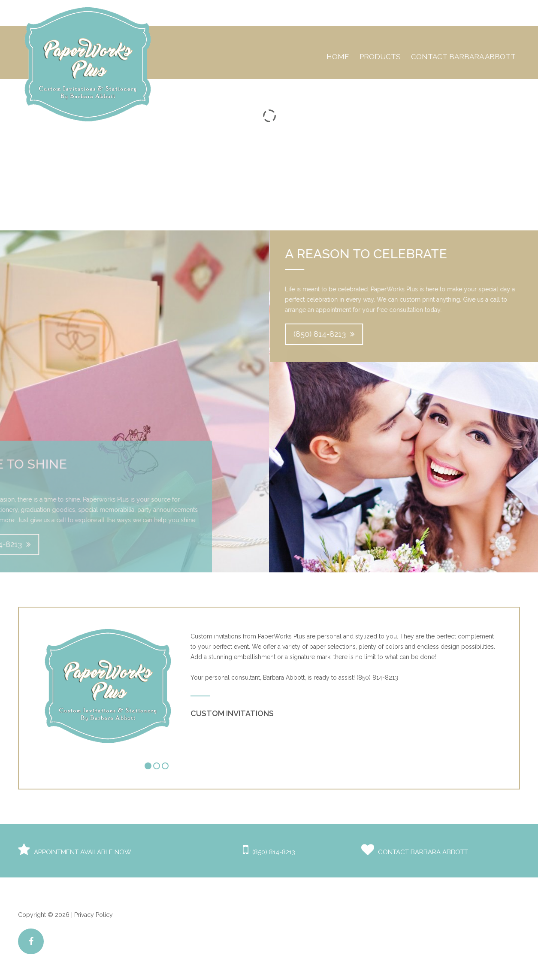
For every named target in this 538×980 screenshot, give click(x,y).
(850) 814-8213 (330, 334)
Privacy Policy (94, 915)
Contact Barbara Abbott (463, 57)
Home (338, 57)
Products (380, 57)
